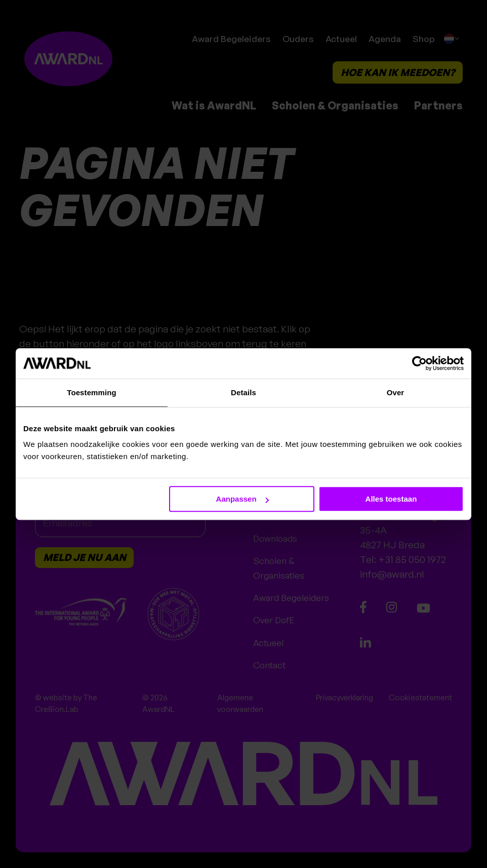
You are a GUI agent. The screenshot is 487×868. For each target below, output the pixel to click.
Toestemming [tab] (92, 392)
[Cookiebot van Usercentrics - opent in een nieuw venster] (419, 363)
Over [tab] (396, 392)
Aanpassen (242, 499)
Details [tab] (243, 392)
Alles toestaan (391, 499)
